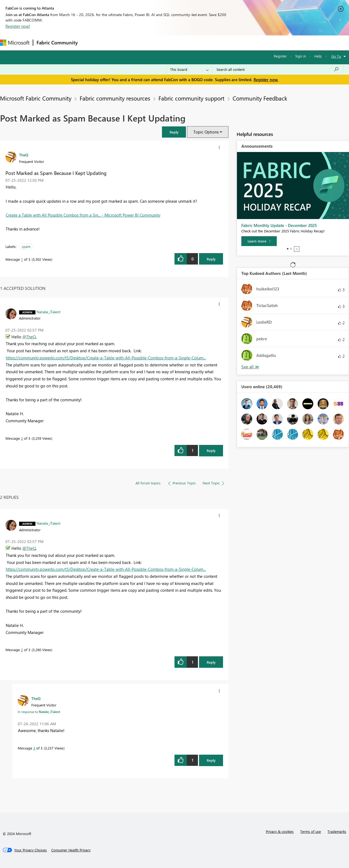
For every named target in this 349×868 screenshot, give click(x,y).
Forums (90, 43)
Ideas (136, 43)
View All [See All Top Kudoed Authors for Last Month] (250, 367)
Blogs (185, 43)
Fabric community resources (115, 98)
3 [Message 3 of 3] (34, 748)
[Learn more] (259, 241)
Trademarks (337, 831)
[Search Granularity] (189, 69)
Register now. (266, 80)
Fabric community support (191, 98)
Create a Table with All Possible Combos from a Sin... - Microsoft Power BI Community (83, 215)
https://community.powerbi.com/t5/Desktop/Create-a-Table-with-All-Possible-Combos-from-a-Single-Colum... (106, 358)
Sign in (301, 56)
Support (229, 43)
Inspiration (114, 43)
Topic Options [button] (206, 132)
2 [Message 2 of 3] (22, 438)
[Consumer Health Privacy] (71, 850)
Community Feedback (260, 98)
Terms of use (311, 831)
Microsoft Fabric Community (36, 98)
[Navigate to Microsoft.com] (15, 43)
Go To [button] (336, 56)
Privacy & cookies (280, 831)
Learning (206, 43)
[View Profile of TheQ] (24, 155)
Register (280, 56)
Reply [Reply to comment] (211, 450)
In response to (39, 712)
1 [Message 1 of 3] (22, 259)
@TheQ (29, 337)
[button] (174, 132)
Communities (161, 43)
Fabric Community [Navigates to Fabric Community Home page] (57, 43)
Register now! (18, 26)
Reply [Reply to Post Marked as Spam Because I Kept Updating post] (211, 259)
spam (26, 246)
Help (318, 56)
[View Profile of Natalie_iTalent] (49, 312)
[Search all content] (278, 69)
